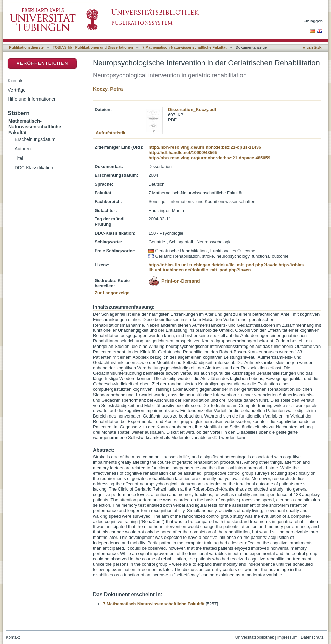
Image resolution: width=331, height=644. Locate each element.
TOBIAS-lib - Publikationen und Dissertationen (93, 47)
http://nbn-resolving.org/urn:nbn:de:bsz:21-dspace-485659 (209, 158)
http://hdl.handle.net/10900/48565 (183, 153)
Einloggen (313, 21)
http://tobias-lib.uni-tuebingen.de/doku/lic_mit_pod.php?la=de (213, 265)
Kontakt (16, 81)
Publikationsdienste (26, 47)
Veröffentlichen (42, 63)
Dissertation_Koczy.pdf (192, 109)
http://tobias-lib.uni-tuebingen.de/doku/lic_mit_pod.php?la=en (227, 268)
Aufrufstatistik (110, 133)
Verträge (17, 90)
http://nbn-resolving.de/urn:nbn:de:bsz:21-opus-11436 (205, 147)
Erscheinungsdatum (35, 139)
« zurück (312, 47)
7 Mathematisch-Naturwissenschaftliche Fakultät (184, 47)
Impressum (287, 637)
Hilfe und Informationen (32, 99)
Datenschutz (312, 637)
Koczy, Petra (108, 89)
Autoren (23, 149)
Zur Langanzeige (112, 293)
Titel (19, 158)
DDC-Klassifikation (34, 168)
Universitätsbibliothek (255, 637)
